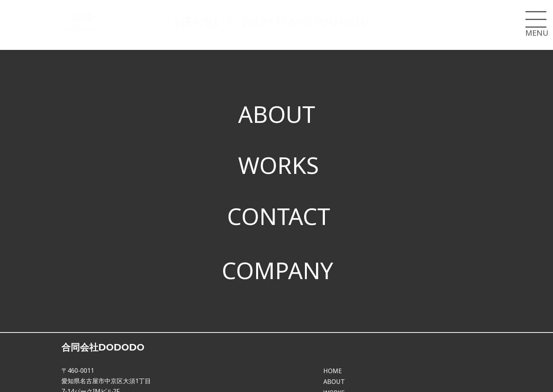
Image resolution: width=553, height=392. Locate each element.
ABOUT (277, 112)
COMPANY (277, 263)
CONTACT (279, 210)
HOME (333, 360)
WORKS (278, 161)
